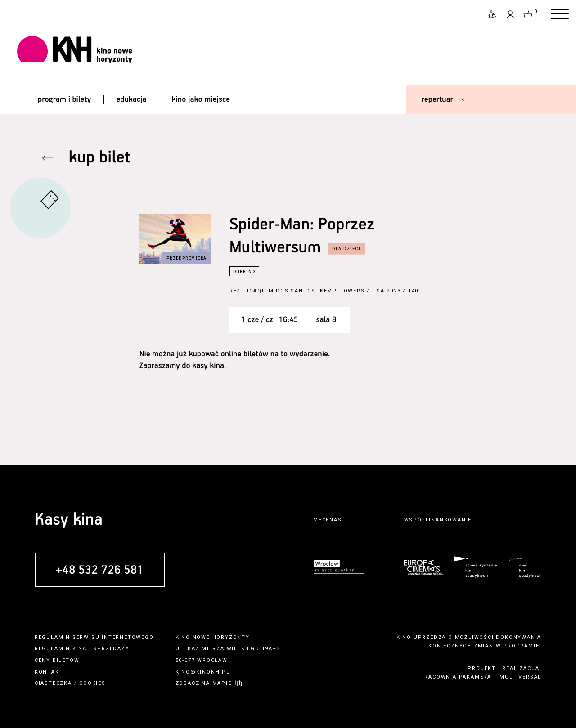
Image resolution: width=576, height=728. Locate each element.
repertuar (437, 99)
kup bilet (100, 158)
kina (80, 649)
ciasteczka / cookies (70, 683)
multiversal (520, 677)
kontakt (49, 672)
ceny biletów (57, 660)
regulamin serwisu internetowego (94, 637)
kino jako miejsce (201, 99)
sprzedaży (111, 649)
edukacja (131, 99)
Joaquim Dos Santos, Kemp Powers (305, 291)
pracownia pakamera (456, 677)
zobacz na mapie (204, 683)
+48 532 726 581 (100, 571)
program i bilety (64, 99)
